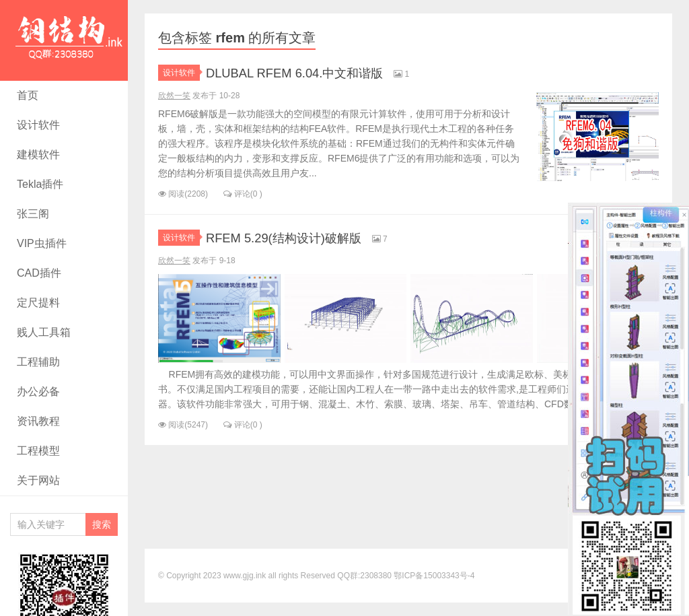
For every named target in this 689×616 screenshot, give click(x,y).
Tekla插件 (40, 184)
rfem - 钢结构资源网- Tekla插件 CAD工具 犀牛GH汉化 (64, 40)
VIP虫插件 (42, 243)
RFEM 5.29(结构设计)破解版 (300, 237)
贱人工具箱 (44, 332)
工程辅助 (38, 362)
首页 (28, 95)
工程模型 (38, 451)
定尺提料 (38, 303)
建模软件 (38, 155)
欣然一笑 (174, 96)
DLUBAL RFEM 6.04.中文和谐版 (313, 72)
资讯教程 (38, 421)
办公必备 (38, 391)
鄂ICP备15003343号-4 (434, 576)
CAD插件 (39, 273)
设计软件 (38, 125)
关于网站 (38, 480)
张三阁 (33, 214)
